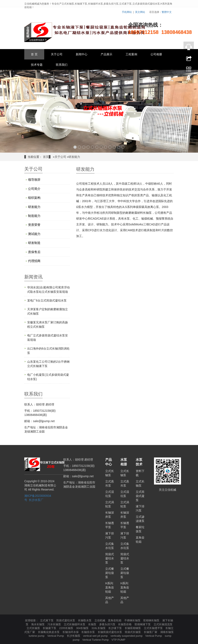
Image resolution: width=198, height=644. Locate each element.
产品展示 (106, 54)
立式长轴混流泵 (163, 624)
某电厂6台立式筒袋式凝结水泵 (47, 300)
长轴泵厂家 (151, 632)
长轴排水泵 (89, 632)
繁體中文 (167, 12)
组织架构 (34, 198)
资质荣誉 (34, 225)
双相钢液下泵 (143, 624)
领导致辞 (34, 180)
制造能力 (34, 216)
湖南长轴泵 (167, 632)
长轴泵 (93, 624)
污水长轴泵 (55, 624)
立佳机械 (100, 620)
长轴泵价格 (125, 624)
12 (123, 147)
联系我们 (62, 65)
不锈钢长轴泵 (133, 620)
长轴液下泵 (50, 628)
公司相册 (156, 54)
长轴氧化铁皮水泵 (49, 632)
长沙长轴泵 (74, 636)
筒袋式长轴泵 (133, 632)
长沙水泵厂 (36, 500)
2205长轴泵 (67, 628)
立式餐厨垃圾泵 (110, 573)
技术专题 (37, 65)
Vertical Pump (56, 636)
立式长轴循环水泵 (75, 624)
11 (119, 147)
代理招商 (34, 261)
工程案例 (131, 54)
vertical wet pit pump (96, 636)
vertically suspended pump (127, 636)
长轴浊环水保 (71, 632)
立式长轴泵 (34, 628)
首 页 (34, 54)
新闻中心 (82, 54)
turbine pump (37, 636)
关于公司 (57, 54)
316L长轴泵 (99, 628)
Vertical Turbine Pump (96, 640)
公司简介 (34, 189)
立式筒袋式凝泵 (140, 496)
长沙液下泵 (115, 628)
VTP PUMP (118, 640)
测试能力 (34, 234)
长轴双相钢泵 (133, 628)
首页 (46, 157)
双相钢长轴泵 (152, 620)
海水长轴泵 (38, 624)
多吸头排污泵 (108, 624)
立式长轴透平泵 (154, 628)
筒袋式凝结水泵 (110, 558)
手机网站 (127, 12)
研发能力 (74, 157)
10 (114, 147)
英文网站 (140, 12)
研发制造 (34, 243)
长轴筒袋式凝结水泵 (110, 632)
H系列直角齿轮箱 (110, 587)
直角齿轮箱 (115, 620)
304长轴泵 (83, 628)
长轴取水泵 (85, 620)
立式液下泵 (47, 620)
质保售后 (34, 252)
